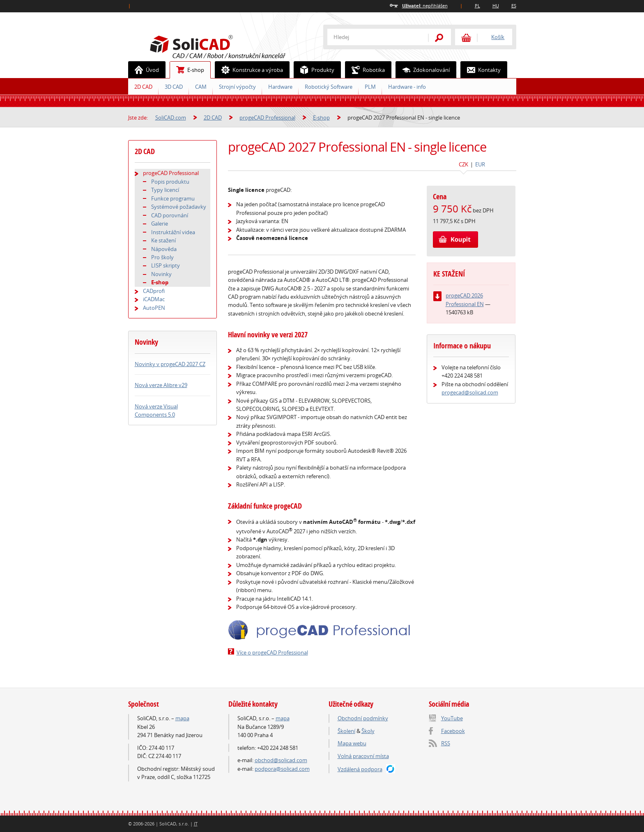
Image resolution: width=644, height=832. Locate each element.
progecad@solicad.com (470, 392)
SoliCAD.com (231, 46)
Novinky (161, 274)
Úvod (144, 70)
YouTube (452, 718)
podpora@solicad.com (282, 769)
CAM (201, 87)
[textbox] (373, 37)
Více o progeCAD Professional (272, 652)
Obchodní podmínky (363, 718)
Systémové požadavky (179, 207)
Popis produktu (170, 182)
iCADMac (154, 299)
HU (496, 6)
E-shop (187, 70)
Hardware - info (407, 87)
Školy (368, 731)
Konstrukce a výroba (249, 70)
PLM (370, 87)
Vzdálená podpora (360, 769)
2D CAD (143, 87)
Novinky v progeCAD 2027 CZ (170, 364)
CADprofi (154, 291)
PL (477, 6)
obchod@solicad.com (281, 760)
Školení (346, 731)
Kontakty (481, 70)
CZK (463, 164)
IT (196, 824)
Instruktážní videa (173, 232)
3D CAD (174, 87)
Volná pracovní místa (363, 756)
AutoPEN (154, 308)
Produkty (314, 70)
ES (514, 6)
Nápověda (164, 249)
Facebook (453, 731)
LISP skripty (166, 265)
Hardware (280, 87)
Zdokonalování (423, 70)
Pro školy (162, 257)
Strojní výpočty (237, 87)
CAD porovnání (170, 215)
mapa (182, 718)
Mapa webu (352, 743)
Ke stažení (163, 240)
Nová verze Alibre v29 (161, 385)
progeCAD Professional (267, 118)
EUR (480, 164)
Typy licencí (165, 190)
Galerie (160, 224)
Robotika (365, 70)
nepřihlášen (425, 6)
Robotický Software (329, 87)
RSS (446, 743)
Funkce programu (173, 198)
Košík (498, 37)
